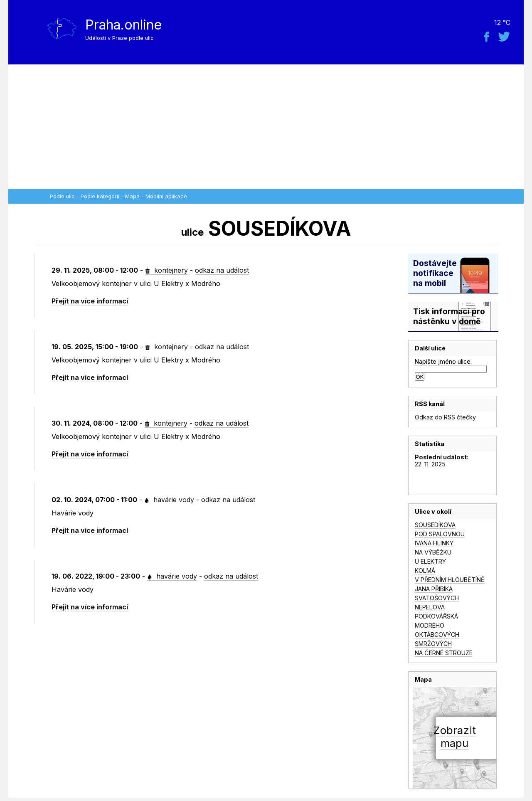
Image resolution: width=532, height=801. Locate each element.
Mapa (132, 196)
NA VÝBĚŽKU (433, 552)
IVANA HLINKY (434, 543)
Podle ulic (62, 196)
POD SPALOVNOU (440, 534)
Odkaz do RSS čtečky (445, 417)
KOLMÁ (425, 571)
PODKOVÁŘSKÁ (436, 616)
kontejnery (166, 270)
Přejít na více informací (90, 301)
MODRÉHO (430, 625)
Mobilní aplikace (166, 196)
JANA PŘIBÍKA (434, 589)
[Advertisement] (266, 127)
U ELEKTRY (430, 561)
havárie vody (169, 500)
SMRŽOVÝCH (433, 644)
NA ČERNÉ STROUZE (444, 653)
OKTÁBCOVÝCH (437, 635)
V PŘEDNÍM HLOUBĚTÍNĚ (450, 580)
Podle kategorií (100, 196)
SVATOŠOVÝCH (437, 598)
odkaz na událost (222, 270)
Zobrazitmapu (454, 737)
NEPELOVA (430, 607)
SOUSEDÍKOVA (435, 525)
